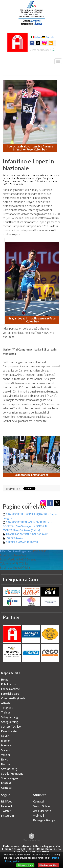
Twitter (6, 811)
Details (56, 858)
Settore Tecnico (11, 727)
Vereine (6, 755)
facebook (32, 43)
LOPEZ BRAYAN (15, 538)
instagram (44, 43)
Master (6, 741)
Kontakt (6, 783)
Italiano (38, 37)
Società (6, 750)
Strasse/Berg (9, 769)
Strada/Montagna (12, 774)
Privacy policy (12, 861)
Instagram (7, 816)
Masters (6, 745)
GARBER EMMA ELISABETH (22, 542)
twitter (38, 43)
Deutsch (50, 37)
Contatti (6, 788)
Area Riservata (42, 811)
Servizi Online (41, 806)
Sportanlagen (9, 778)
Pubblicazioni (9, 684)
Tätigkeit (7, 708)
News (4, 760)
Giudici (5, 736)
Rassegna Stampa (44, 820)
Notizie (6, 764)
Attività (6, 703)
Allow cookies (25, 865)
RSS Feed (7, 802)
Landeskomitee (10, 689)
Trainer (6, 713)
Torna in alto (32, 840)
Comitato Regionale (13, 698)
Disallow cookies (48, 865)
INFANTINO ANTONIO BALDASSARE (27, 534)
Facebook (7, 806)
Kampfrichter (9, 731)
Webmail (39, 816)
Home (5, 680)
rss (51, 43)
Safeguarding (10, 717)
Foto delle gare (10, 694)
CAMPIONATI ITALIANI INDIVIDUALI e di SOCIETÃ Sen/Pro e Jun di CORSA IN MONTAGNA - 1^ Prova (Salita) (27, 526)
